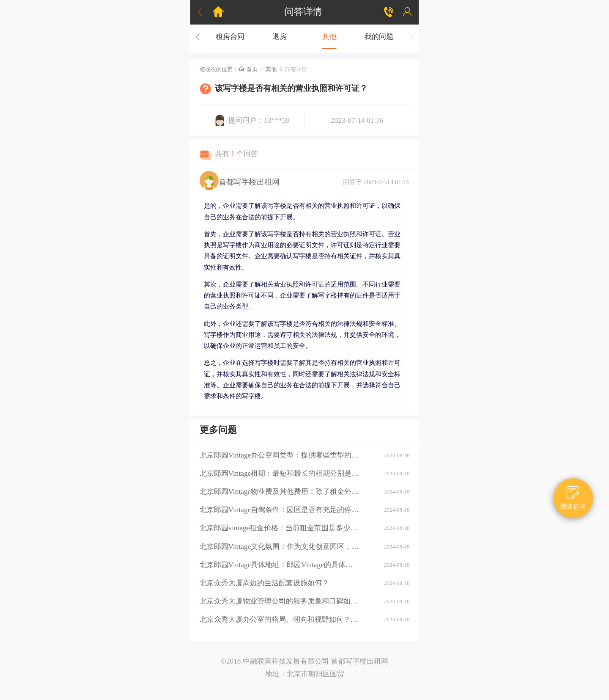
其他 (329, 37)
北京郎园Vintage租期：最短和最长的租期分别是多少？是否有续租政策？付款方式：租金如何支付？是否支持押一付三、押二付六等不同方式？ (280, 473)
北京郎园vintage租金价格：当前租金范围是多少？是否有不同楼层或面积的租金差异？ (280, 528)
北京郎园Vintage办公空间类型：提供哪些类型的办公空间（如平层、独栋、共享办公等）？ (280, 455)
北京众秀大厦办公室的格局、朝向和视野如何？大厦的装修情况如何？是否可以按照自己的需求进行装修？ (280, 619)
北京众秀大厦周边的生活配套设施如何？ (264, 583)
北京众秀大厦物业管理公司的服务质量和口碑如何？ (280, 601)
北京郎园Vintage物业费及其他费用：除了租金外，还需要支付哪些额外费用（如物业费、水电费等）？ (280, 492)
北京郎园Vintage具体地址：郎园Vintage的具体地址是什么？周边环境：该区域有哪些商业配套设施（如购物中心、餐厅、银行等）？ (280, 565)
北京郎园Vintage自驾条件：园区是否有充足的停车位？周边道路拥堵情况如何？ (280, 510)
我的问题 (379, 37)
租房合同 (230, 37)
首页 (248, 69)
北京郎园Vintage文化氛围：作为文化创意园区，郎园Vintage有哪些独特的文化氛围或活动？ (280, 547)
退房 (280, 37)
